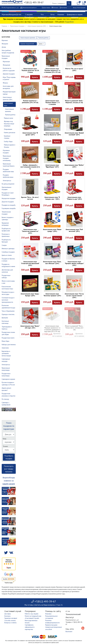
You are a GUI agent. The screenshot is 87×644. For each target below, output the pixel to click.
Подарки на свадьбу (9, 205)
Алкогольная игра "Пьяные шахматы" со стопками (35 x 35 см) (52, 70)
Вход (75, 8)
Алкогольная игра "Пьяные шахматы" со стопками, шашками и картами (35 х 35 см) (52, 329)
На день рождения (8, 184)
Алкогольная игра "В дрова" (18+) (30, 134)
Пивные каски (8, 118)
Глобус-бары (8, 142)
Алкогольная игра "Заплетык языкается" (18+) (30, 231)
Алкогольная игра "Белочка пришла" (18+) (52, 295)
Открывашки (8, 129)
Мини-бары (5, 341)
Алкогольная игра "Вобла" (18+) (74, 166)
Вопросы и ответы (10, 623)
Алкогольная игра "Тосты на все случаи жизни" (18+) (74, 296)
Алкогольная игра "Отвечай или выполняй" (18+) (30, 263)
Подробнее (69, 22)
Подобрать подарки (9, 457)
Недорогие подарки (8, 198)
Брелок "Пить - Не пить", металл (30, 198)
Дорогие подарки (8, 202)
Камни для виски (10, 133)
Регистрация (81, 8)
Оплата (56, 8)
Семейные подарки (8, 252)
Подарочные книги (8, 338)
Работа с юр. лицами (32, 614)
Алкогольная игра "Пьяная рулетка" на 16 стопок (30, 70)
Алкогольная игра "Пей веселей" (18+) (74, 230)
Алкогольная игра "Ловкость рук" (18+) (74, 198)
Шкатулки (5, 318)
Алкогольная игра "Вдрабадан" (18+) (52, 166)
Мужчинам (6, 62)
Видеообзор (25, 51)
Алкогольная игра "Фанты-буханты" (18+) (52, 134)
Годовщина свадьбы (9, 208)
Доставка (47, 8)
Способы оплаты (10, 621)
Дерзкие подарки (9, 74)
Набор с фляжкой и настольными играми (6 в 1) (30, 167)
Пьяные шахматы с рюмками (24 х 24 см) (30, 102)
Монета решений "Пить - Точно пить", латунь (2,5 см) (74, 328)
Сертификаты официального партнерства (30, 627)
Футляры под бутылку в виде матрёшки (9, 124)
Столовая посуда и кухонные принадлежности (8, 300)
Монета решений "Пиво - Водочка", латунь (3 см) (74, 102)
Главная (4, 26)
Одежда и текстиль (8, 314)
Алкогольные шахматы (28, 38)
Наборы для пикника (9, 345)
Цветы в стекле (7, 255)
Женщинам (6, 65)
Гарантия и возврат (11, 618)
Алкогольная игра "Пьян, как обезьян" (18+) (52, 263)
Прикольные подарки (17, 26)
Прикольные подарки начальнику (7, 158)
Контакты (64, 8)
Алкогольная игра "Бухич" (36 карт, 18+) (30, 327)
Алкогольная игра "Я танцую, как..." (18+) (52, 198)
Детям (19, 14)
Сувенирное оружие (8, 379)
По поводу (5, 399)
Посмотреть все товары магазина (9, 469)
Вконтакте (69, 632)
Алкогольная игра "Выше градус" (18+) (52, 230)
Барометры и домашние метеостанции (6, 354)
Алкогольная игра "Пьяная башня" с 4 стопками (52, 102)
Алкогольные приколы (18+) (37, 26)
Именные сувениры (8, 249)
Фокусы (5, 83)
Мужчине (5, 14)
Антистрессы (7, 181)
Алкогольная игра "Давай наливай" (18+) (74, 134)
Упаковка (48, 614)
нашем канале (9, 484)
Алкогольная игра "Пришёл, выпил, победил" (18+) (74, 263)
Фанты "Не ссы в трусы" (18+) (74, 69)
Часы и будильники (8, 311)
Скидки (4, 245)
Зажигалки (5, 348)
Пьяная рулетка (10, 115)
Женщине (12, 14)
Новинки (61, 14)
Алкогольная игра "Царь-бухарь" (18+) (30, 295)
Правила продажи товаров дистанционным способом (53, 627)
